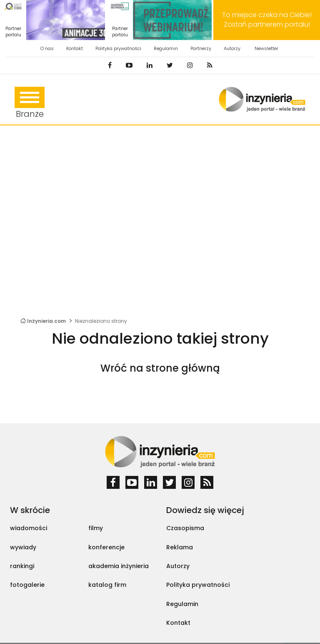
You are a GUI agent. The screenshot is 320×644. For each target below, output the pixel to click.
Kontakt (75, 48)
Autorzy (232, 48)
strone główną (183, 368)
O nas (47, 48)
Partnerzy (201, 48)
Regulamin (166, 48)
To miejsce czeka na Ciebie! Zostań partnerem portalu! (267, 20)
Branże (30, 103)
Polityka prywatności (118, 48)
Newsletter (266, 48)
